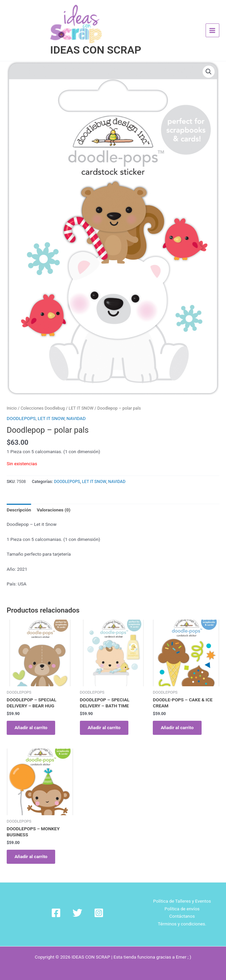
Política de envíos (182, 902)
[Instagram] (91, 906)
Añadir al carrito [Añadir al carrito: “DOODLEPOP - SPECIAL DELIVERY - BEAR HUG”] (32, 719)
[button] (209, 63)
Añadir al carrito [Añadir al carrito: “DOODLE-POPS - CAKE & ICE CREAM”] (179, 719)
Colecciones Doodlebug (43, 399)
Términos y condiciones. (182, 917)
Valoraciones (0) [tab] (54, 501)
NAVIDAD (76, 409)
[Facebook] (64, 906)
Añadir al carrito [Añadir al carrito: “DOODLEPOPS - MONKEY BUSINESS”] (32, 849)
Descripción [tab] (19, 501)
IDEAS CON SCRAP (96, 41)
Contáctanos (182, 910)
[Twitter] (77, 906)
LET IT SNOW (81, 399)
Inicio (12, 399)
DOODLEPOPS (21, 409)
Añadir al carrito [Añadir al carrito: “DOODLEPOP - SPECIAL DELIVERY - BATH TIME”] (106, 719)
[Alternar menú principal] (212, 26)
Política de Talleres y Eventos (182, 895)
